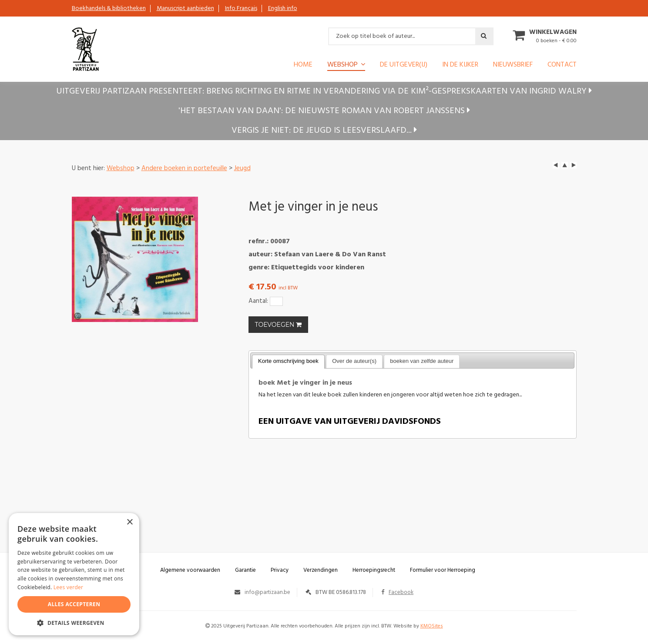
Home (303, 66)
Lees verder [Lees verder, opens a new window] (69, 587)
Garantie (245, 570)
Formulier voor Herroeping (443, 570)
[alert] (74, 574)
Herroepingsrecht (374, 570)
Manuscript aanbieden (185, 8)
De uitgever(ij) (404, 66)
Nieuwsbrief (513, 66)
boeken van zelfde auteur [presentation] (422, 361)
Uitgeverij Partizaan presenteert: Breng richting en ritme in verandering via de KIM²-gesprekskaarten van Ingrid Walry (324, 91)
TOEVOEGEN (279, 325)
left (556, 165)
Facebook (397, 592)
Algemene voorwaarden (190, 570)
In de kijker (460, 66)
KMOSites (432, 626)
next (573, 165)
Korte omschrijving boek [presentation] (288, 361)
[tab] (288, 362)
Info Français (241, 8)
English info (283, 8)
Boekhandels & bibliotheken (109, 8)
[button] (74, 622)
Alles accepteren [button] (74, 604)
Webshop (342, 65)
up (565, 165)
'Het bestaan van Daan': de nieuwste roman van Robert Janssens (324, 111)
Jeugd (242, 168)
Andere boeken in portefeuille (184, 168)
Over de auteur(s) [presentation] (354, 361)
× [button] (129, 522)
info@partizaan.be (267, 592)
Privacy (280, 570)
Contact (562, 66)
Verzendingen (321, 570)
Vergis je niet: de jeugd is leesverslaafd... (324, 131)
